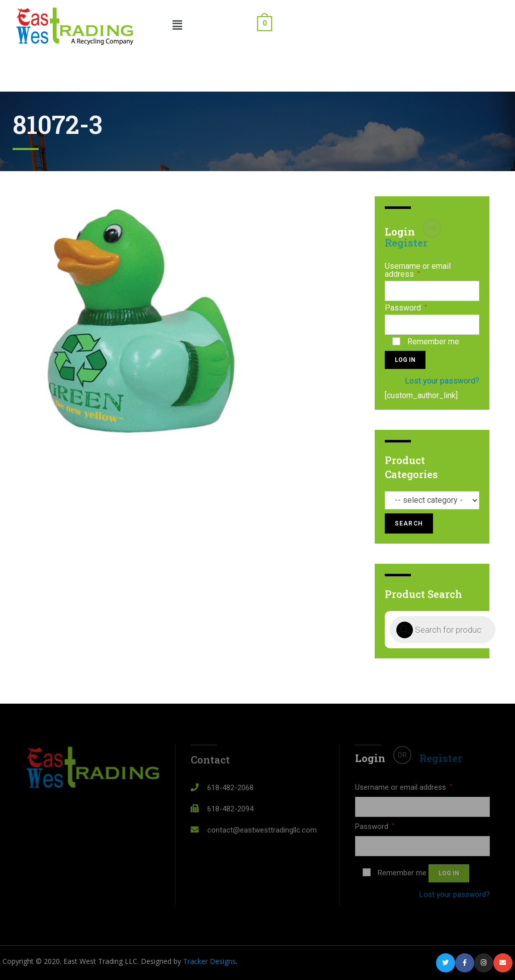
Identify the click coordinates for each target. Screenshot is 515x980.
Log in (405, 360)
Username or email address (418, 270)
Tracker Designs (209, 961)
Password (406, 308)
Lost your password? (442, 381)
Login (400, 232)
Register (406, 243)
